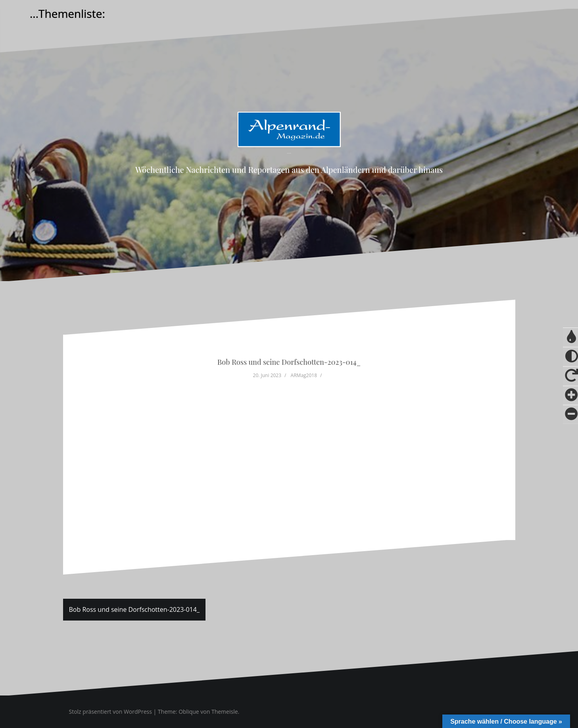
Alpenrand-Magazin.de (289, 153)
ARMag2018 (304, 375)
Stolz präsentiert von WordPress (110, 712)
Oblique (189, 712)
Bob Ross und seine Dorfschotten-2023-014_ (134, 609)
